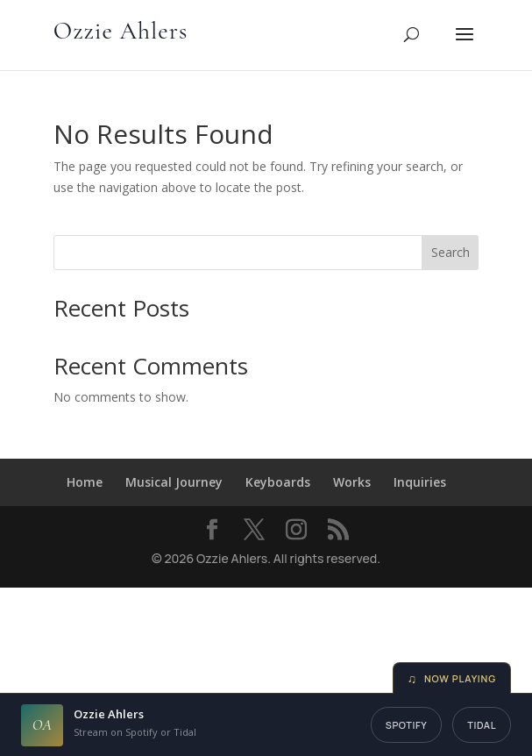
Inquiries (420, 482)
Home (85, 482)
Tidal (482, 725)
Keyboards (278, 482)
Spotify (407, 725)
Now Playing (452, 678)
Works (352, 482)
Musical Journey (174, 482)
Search (450, 252)
